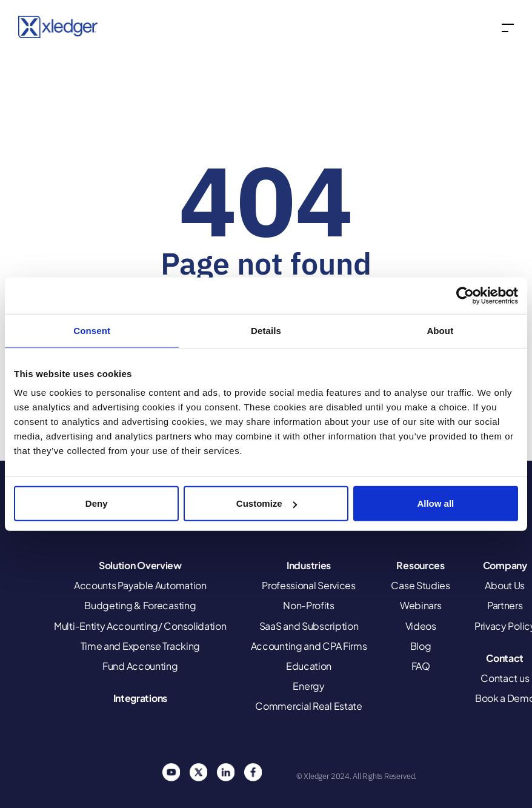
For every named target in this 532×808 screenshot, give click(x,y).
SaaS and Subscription (309, 626)
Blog (421, 646)
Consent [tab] (92, 330)
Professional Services (309, 585)
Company (505, 565)
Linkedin (225, 772)
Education (309, 666)
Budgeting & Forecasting (140, 605)
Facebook (253, 772)
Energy (308, 686)
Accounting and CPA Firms (309, 646)
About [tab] (440, 330)
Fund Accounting (140, 666)
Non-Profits (309, 605)
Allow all (435, 503)
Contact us (505, 678)
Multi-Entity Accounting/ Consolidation (140, 626)
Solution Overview (140, 565)
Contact (505, 658)
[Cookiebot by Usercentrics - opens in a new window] (465, 295)
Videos (421, 626)
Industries (309, 565)
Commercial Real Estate (308, 706)
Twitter (198, 772)
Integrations (140, 698)
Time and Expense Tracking (141, 646)
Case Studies (420, 585)
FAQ (421, 666)
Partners (505, 605)
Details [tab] (266, 330)
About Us (505, 585)
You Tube (171, 772)
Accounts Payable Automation (140, 585)
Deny (97, 503)
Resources (420, 565)
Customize (267, 503)
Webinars (421, 605)
